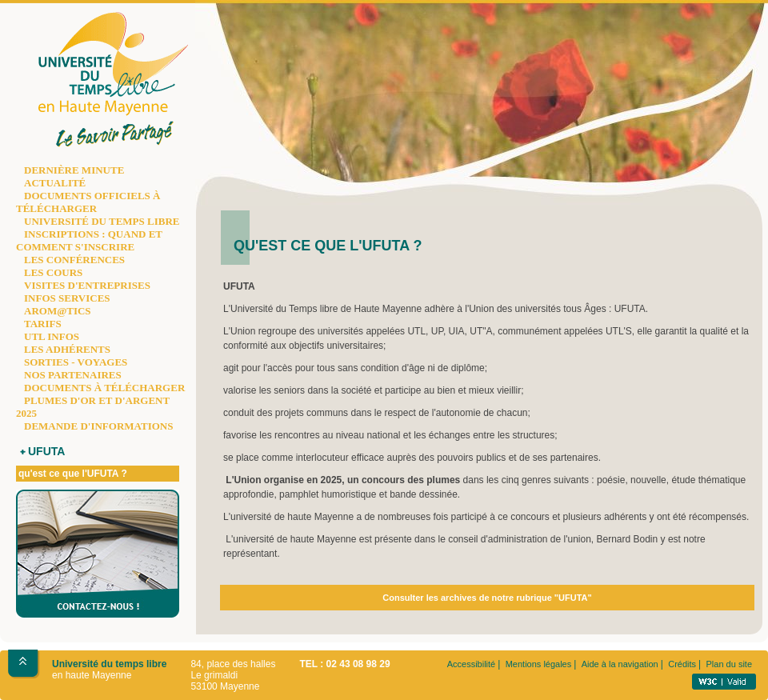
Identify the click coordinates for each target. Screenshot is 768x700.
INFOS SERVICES (67, 298)
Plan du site (729, 664)
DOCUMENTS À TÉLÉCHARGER (104, 388)
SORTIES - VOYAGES (76, 362)
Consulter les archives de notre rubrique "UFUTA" (487, 598)
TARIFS (43, 324)
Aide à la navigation (620, 664)
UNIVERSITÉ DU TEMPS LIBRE (102, 221)
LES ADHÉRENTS (67, 349)
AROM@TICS (58, 311)
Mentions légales (539, 664)
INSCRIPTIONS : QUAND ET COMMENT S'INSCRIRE (89, 240)
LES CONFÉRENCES (74, 260)
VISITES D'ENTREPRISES (87, 285)
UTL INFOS (52, 336)
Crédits (682, 664)
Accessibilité (472, 664)
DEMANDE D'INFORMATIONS (98, 426)
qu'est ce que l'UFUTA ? (73, 474)
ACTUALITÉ (55, 183)
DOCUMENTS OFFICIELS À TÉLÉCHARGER (88, 202)
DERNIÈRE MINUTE (74, 170)
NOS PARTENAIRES (73, 375)
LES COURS (53, 272)
